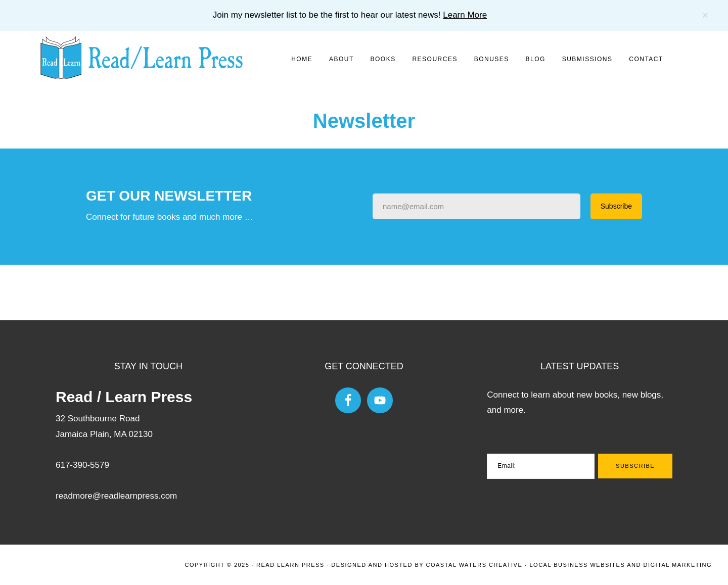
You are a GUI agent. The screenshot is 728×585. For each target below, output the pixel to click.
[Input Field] (476, 206)
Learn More (465, 15)
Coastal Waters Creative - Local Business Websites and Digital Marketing (569, 565)
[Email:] (541, 466)
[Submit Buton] (616, 206)
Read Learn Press (290, 565)
